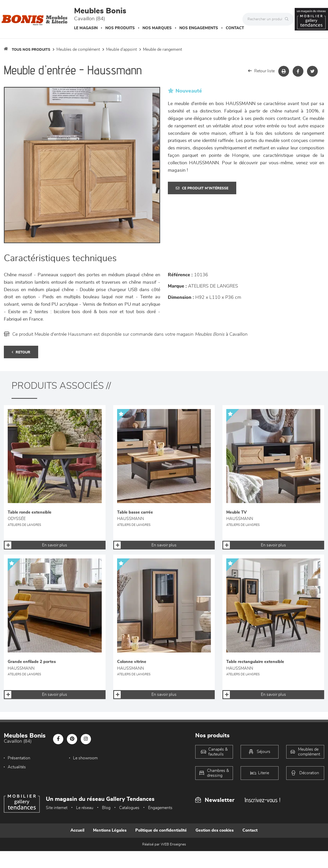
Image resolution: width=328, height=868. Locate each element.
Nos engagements (199, 28)
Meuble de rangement (162, 49)
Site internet (57, 808)
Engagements (160, 808)
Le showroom (80, 758)
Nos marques (157, 28)
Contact (235, 28)
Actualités (136, 758)
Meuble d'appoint (121, 49)
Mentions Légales (110, 830)
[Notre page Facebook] (58, 739)
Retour (21, 352)
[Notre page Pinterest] (72, 739)
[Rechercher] (288, 19)
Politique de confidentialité (161, 830)
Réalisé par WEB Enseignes (164, 844)
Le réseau (85, 808)
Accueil (77, 830)
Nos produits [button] (120, 28)
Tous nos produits (31, 50)
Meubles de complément (78, 49)
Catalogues (129, 808)
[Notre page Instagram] (86, 739)
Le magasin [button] (86, 28)
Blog (106, 808)
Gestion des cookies (215, 830)
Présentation (19, 758)
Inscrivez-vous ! (262, 800)
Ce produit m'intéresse (202, 188)
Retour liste (261, 71)
